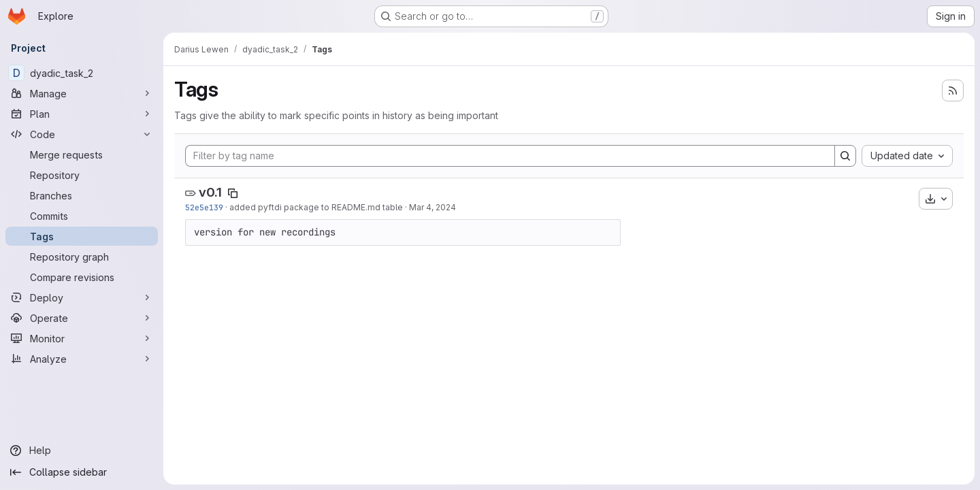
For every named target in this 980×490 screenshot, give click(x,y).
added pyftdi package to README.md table (316, 207)
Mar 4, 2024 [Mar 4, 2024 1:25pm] (432, 207)
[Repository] (82, 175)
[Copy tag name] (233, 193)
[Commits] (82, 216)
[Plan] (82, 114)
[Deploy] (82, 297)
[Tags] (82, 236)
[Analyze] (82, 359)
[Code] (82, 134)
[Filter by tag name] (510, 156)
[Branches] (82, 195)
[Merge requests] (82, 154)
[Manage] (82, 93)
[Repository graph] (82, 257)
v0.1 (210, 192)
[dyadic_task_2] (82, 73)
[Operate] (82, 318)
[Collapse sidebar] (82, 472)
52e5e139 (204, 207)
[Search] (845, 156)
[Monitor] (82, 338)
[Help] (82, 451)
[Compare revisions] (82, 277)
